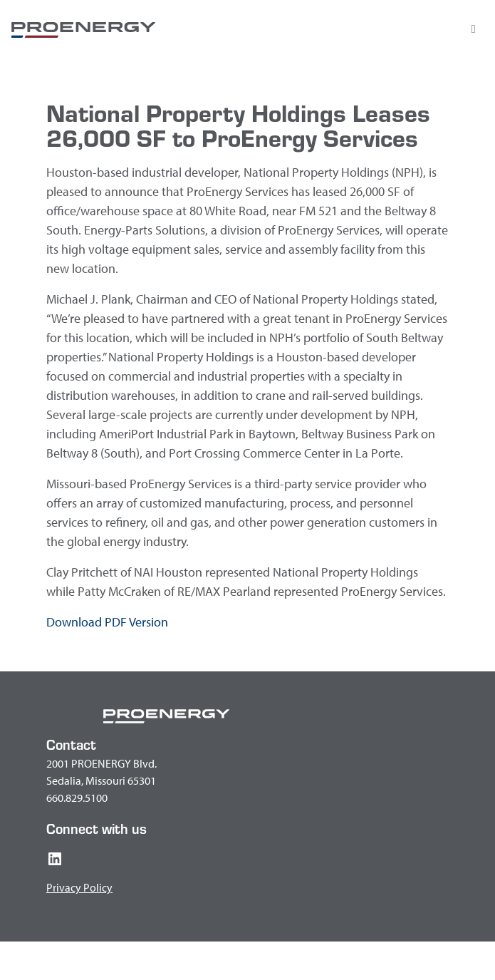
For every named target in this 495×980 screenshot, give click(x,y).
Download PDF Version (107, 622)
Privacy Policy (79, 887)
